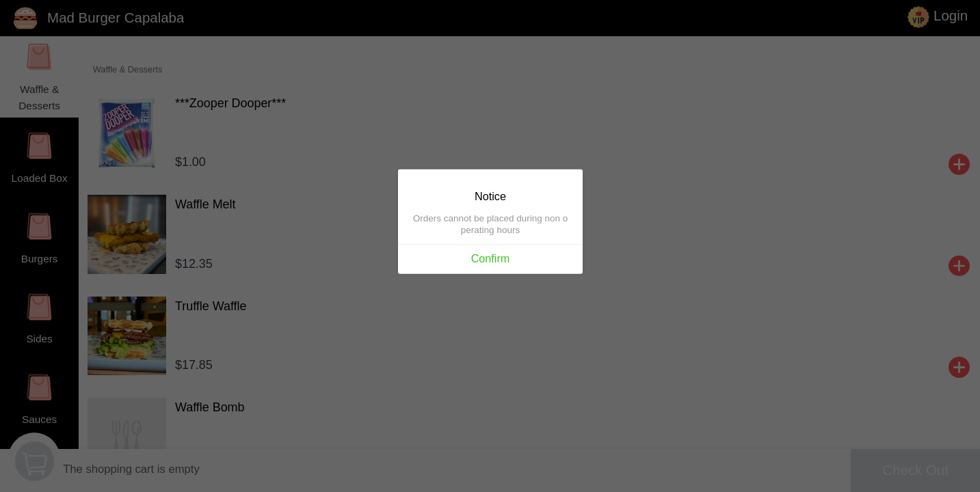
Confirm (490, 259)
